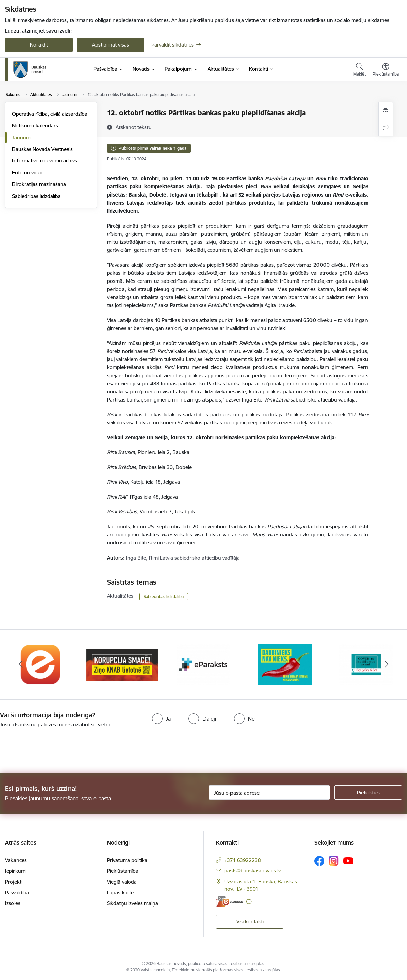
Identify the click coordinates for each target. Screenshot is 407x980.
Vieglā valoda (122, 882)
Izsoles (13, 903)
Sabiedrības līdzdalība (36, 196)
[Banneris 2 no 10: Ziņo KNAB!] (122, 664)
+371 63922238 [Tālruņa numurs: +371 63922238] (243, 860)
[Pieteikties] (368, 793)
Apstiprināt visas (111, 45)
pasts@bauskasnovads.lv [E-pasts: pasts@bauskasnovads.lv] (253, 871)
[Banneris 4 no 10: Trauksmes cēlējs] (285, 664)
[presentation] (56, 748)
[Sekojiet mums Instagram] (334, 861)
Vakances (16, 860)
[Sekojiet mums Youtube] (348, 861)
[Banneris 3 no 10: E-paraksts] (203, 664)
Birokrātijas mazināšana (39, 184)
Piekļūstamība (123, 871)
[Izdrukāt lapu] (386, 111)
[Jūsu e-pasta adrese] (269, 793)
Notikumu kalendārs (35, 126)
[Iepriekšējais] (20, 664)
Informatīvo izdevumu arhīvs (45, 161)
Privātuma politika (127, 860)
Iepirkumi (16, 871)
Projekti (14, 882)
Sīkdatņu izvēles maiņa (132, 903)
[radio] (161, 719)
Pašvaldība (17, 893)
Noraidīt (39, 45)
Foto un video (28, 172)
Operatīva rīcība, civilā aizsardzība (50, 114)
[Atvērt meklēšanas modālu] (360, 70)
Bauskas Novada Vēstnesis (42, 149)
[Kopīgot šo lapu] (386, 128)
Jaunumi (22, 137)
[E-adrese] (229, 902)
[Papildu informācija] (249, 902)
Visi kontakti (250, 922)
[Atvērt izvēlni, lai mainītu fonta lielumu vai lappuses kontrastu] (386, 70)
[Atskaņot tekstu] (134, 127)
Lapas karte (120, 893)
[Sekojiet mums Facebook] (319, 861)
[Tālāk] (387, 664)
